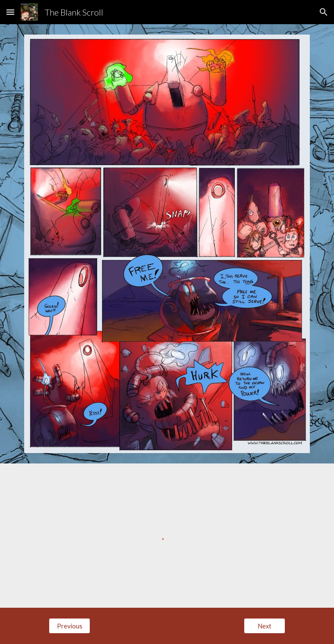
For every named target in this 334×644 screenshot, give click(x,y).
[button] (10, 12)
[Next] (265, 626)
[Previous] (69, 626)
